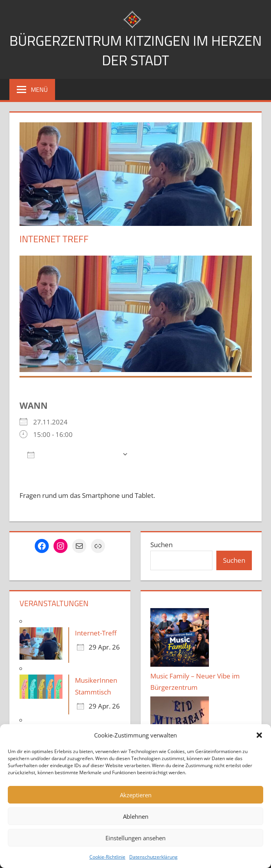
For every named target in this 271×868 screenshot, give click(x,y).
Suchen (161, 545)
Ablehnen (136, 816)
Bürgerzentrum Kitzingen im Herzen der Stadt (135, 50)
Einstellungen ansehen (135, 838)
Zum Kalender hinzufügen (73, 454)
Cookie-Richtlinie (107, 857)
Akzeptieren (136, 795)
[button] (259, 735)
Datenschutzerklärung (153, 857)
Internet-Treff (96, 633)
